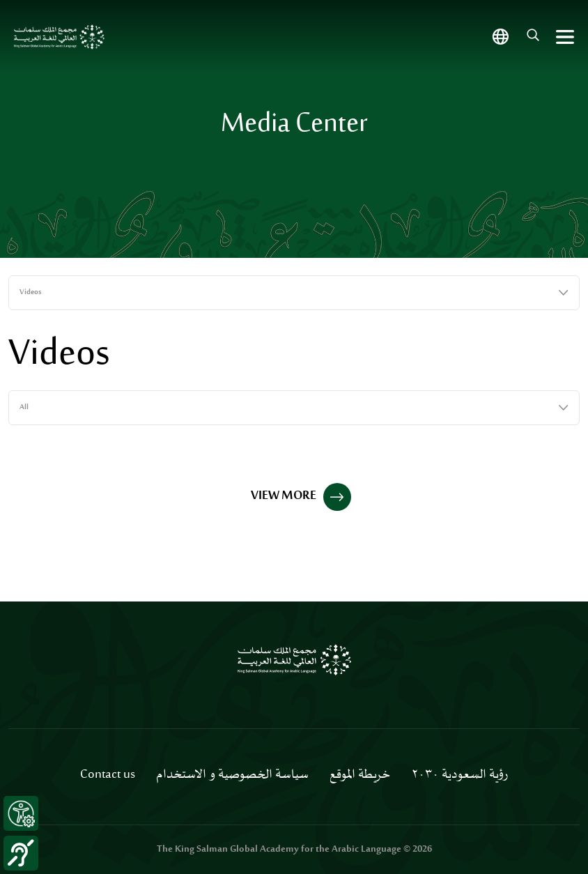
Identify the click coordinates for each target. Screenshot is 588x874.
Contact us (108, 775)
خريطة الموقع (360, 775)
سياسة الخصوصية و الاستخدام (232, 775)
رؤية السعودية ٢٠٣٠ (459, 775)
